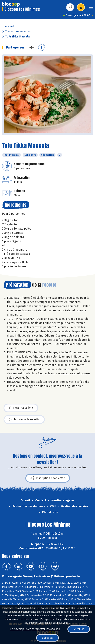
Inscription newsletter (48, 478)
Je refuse (79, 629)
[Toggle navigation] (91, 8)
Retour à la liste (21, 408)
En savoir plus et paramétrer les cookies (35, 629)
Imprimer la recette (24, 420)
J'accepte (47, 638)
